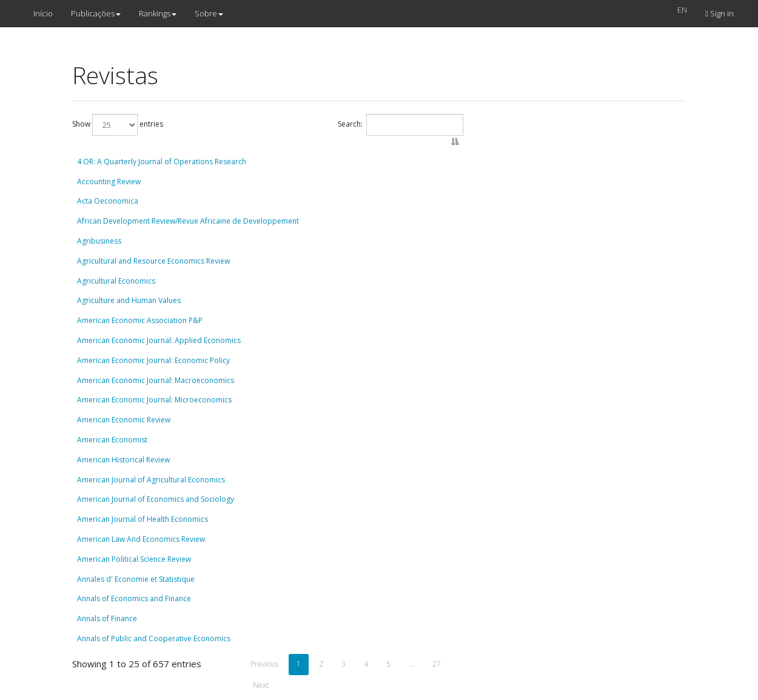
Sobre (209, 13)
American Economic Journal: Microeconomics (154, 400)
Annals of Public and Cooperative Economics (154, 638)
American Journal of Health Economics (143, 519)
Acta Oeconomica (108, 201)
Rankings (158, 13)
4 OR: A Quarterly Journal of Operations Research (162, 162)
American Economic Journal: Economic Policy (153, 360)
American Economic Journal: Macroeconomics (156, 380)
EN (682, 10)
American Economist (112, 440)
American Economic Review (124, 420)
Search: (401, 125)
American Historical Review (123, 460)
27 (437, 664)
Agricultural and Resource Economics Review (153, 261)
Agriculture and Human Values (129, 300)
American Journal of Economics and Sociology (156, 499)
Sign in (719, 13)
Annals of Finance (107, 618)
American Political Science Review (134, 559)
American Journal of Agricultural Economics (151, 480)
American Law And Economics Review (141, 539)
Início (43, 13)
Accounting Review (109, 182)
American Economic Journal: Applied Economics (159, 340)
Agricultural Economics (116, 281)
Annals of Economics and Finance (134, 598)
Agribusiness (99, 241)
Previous (264, 664)
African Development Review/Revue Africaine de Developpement (188, 221)
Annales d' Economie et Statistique (136, 579)
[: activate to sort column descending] (267, 147)
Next (261, 685)
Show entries (118, 125)
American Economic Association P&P (140, 320)
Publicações (96, 13)
